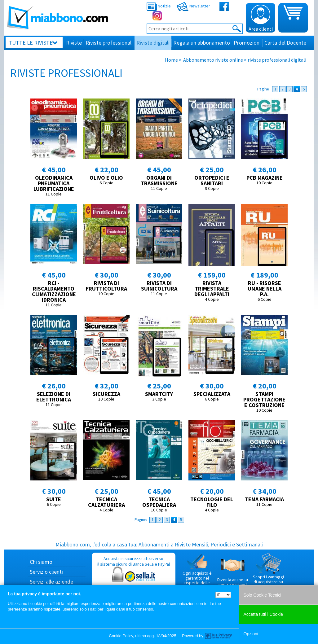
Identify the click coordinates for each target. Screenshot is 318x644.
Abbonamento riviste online (213, 60)
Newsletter (193, 6)
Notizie (159, 6)
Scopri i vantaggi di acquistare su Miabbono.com (268, 571)
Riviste (74, 43)
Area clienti (261, 18)
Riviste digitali (153, 43)
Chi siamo (41, 562)
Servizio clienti (46, 572)
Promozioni (247, 43)
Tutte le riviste (31, 43)
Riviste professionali (109, 43)
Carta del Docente (285, 43)
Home (171, 60)
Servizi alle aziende (51, 582)
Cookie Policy (121, 636)
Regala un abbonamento (202, 43)
